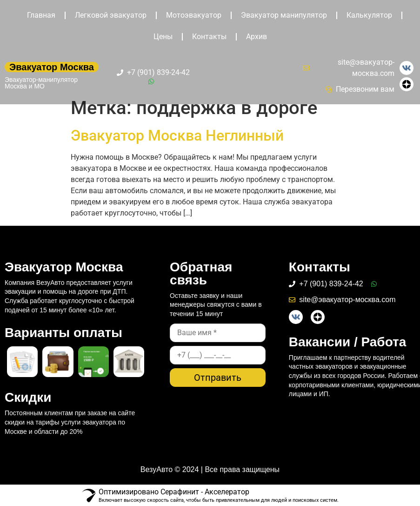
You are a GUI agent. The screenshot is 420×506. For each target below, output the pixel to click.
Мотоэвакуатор (194, 15)
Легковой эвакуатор (111, 15)
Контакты (209, 37)
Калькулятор (369, 15)
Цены (163, 37)
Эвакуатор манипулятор (284, 15)
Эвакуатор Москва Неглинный (177, 135)
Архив (257, 37)
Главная (41, 15)
